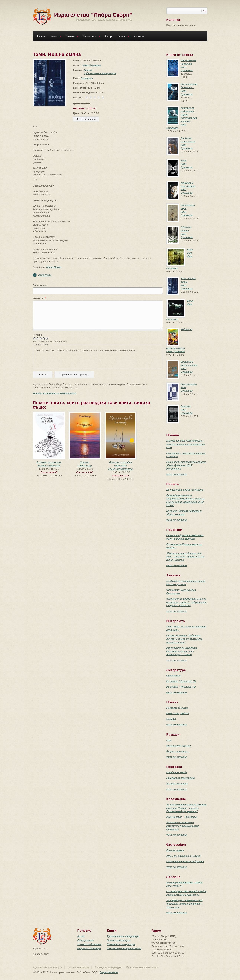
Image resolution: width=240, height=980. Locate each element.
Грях (169, 740)
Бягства (186, 406)
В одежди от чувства (49, 462)
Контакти (139, 36)
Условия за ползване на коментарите (55, 393)
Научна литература (119, 940)
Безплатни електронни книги (124, 948)
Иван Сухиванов (91, 65)
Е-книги (71, 37)
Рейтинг (38, 335)
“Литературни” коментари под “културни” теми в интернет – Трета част (185, 904)
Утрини (85, 462)
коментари (45, 275)
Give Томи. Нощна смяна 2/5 (38, 338)
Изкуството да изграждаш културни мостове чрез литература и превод (182, 651)
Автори (109, 36)
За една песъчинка (177, 783)
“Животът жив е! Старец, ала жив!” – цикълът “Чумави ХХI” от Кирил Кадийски (185, 556)
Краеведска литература (121, 944)
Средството (174, 676)
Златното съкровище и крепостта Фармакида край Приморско (183, 826)
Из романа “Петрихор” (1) (181, 681)
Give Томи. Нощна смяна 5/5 (47, 338)
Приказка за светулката (181, 778)
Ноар (184, 161)
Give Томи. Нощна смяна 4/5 (44, 338)
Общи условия (86, 940)
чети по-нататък (177, 474)
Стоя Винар (85, 466)
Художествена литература (99, 73)
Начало (42, 36)
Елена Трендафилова (120, 469)
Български (86, 78)
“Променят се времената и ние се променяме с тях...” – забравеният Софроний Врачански (187, 602)
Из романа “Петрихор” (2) (181, 687)
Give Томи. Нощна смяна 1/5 (34, 338)
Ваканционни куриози (179, 746)
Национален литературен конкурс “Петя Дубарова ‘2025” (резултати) (186, 465)
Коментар (39, 298)
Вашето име (40, 285)
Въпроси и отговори (89, 948)
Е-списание (91, 37)
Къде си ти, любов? (178, 713)
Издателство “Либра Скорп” (93, 15)
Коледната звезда (177, 772)
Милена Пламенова (49, 466)
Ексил (190, 301)
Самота (171, 719)
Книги (55, 37)
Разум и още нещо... (178, 751)
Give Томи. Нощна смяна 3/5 (41, 338)
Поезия (87, 70)
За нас (123, 37)
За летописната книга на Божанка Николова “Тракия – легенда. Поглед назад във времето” (187, 808)
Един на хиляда (175, 850)
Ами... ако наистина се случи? (184, 856)
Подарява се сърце (177, 708)
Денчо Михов (54, 267)
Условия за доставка (89, 944)
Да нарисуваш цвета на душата (185, 490)
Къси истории (189, 384)
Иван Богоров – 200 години (182, 817)
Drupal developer (109, 972)
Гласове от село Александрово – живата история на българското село (186, 444)
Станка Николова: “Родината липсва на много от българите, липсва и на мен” (185, 639)
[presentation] (63, 359)
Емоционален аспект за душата (185, 861)
